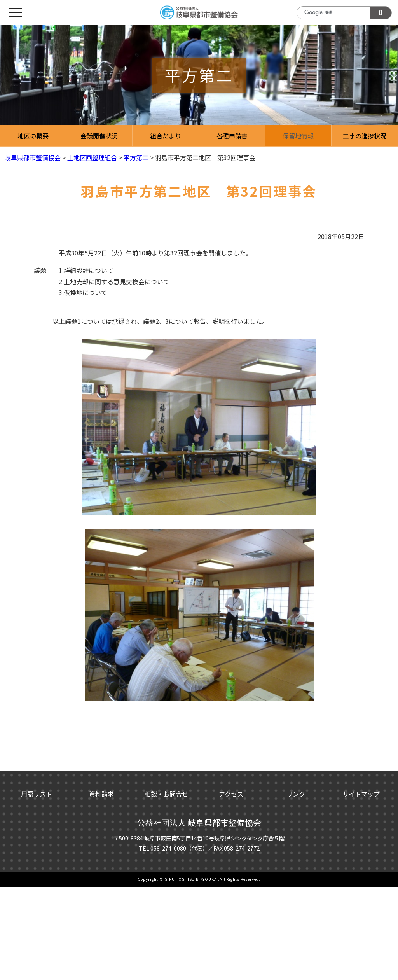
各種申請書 (232, 136)
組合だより (166, 136)
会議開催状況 (99, 136)
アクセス (231, 794)
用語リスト (37, 794)
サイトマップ (361, 794)
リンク (296, 794)
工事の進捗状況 (365, 136)
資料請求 (101, 794)
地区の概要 (33, 136)
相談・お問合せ (166, 794)
